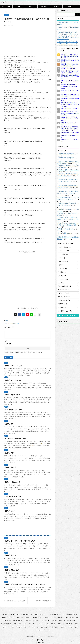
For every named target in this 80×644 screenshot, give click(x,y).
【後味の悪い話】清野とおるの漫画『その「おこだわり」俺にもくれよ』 (68, 31)
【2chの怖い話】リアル (63, 222)
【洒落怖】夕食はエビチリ (11, 481)
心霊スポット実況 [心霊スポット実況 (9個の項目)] (71, 620)
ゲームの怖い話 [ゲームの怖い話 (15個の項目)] (25, 613)
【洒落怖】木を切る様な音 (11, 394)
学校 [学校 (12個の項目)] (77, 617)
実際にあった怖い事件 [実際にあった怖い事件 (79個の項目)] (18, 620)
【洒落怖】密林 (8, 423)
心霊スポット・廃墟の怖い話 (12, 323)
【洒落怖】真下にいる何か (11, 569)
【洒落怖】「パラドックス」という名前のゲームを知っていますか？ (22, 584)
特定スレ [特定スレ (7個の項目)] (77, 623)
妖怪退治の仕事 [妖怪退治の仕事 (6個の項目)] (70, 617)
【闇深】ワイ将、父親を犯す (64, 152)
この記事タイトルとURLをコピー (27, 308)
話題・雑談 (44, 6)
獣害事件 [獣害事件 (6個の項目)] (5, 626)
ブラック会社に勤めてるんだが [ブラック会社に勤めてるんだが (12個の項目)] (70, 613)
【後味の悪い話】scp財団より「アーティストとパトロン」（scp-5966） (68, 41)
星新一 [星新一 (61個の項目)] (25, 623)
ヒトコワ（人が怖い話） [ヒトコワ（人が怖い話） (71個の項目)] (55, 613)
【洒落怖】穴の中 (9, 510)
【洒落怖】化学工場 (9, 555)
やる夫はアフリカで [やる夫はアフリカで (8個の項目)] (14, 613)
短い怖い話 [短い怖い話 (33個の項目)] (27, 626)
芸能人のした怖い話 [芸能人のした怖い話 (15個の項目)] (45, 626)
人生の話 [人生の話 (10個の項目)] (27, 617)
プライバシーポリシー (41, 636)
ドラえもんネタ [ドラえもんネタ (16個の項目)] (44, 613)
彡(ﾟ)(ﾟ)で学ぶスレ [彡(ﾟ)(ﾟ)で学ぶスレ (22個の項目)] (45, 620)
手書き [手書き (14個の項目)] (20, 623)
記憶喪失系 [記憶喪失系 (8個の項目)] (63, 626)
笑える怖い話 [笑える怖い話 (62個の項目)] (35, 626)
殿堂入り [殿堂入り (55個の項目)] (47, 623)
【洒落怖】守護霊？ (9, 467)
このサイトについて (31, 636)
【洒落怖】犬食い (9, 452)
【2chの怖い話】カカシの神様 (12, 409)
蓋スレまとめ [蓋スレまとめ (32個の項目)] (55, 626)
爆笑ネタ (31, 6)
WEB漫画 (69, 6)
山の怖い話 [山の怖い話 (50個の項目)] (28, 620)
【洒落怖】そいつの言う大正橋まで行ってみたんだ (17, 540)
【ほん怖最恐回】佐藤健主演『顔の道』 (15, 438)
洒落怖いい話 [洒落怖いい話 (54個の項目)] (61, 623)
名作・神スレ (56, 6)
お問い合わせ (51, 636)
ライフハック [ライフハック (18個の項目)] (12, 617)
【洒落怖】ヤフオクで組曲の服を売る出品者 (68, 27)
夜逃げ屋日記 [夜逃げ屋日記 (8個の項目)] (61, 617)
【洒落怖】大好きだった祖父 (12, 380)
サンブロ (4, 2)
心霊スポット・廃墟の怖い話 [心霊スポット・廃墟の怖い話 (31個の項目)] (58, 620)
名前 (6, 340)
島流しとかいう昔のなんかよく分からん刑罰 (68, 168)
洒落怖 (19, 6)
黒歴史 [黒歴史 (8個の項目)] (40, 630)
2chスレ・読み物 (6, 6)
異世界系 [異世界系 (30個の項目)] (12, 626)
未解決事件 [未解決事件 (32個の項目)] (40, 623)
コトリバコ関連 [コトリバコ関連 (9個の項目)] (34, 613)
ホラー (7, 320)
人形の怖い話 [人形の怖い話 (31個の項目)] (20, 617)
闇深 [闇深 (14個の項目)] (76, 626)
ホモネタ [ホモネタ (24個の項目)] (4, 617)
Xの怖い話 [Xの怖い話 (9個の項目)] (5, 613)
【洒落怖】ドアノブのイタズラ (12, 365)
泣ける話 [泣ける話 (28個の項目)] (53, 623)
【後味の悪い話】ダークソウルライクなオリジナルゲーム (68, 36)
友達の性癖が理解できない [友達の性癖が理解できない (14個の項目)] (49, 617)
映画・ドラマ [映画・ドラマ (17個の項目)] (32, 623)
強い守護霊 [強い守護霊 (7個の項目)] (36, 620)
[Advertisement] (17, 38)
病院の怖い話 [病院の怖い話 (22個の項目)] (19, 626)
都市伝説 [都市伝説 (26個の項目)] (70, 626)
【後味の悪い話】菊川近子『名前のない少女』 (68, 23)
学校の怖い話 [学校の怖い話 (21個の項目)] (8, 620)
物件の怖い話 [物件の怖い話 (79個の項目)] (69, 623)
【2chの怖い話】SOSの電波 (12, 496)
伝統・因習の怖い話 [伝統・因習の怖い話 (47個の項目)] (36, 617)
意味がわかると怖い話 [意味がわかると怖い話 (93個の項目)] (6, 623)
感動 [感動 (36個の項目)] (15, 623)
